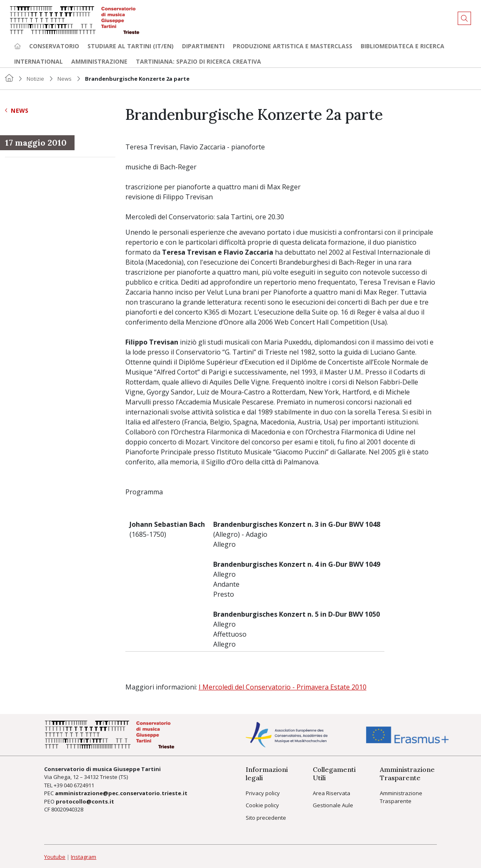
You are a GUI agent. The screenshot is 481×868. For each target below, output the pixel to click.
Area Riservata (331, 793)
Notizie (35, 79)
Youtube (55, 857)
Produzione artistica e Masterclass (293, 46)
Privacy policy (263, 793)
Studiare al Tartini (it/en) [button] (131, 46)
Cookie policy (262, 805)
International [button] (39, 61)
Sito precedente (266, 818)
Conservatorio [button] (54, 46)
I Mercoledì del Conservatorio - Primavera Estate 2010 (283, 687)
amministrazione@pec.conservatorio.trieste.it (121, 793)
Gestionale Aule (333, 805)
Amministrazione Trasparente (401, 797)
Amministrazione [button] (99, 61)
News (65, 79)
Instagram (83, 857)
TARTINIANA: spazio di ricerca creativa (198, 61)
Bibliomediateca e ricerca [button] (402, 46)
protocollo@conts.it (85, 801)
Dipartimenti (203, 46)
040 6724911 (79, 785)
